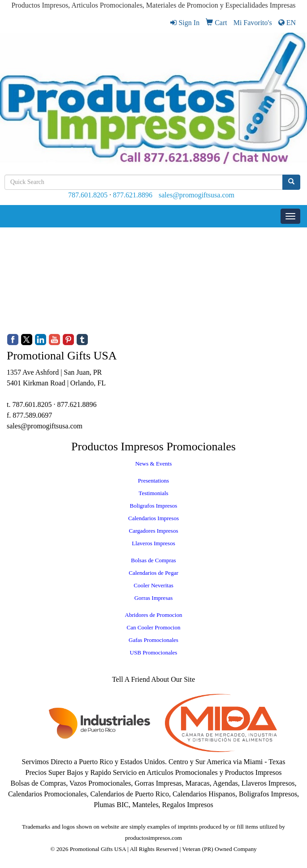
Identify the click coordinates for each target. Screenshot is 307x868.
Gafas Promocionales (153, 640)
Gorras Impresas (154, 598)
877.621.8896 (133, 195)
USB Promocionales (154, 652)
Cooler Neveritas (153, 585)
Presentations (153, 481)
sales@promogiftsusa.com (197, 195)
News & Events (154, 464)
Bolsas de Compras (153, 560)
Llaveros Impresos (153, 543)
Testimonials (153, 493)
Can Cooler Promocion (154, 627)
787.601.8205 (88, 195)
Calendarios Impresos (153, 518)
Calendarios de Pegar (153, 573)
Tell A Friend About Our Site (153, 679)
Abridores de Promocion (154, 615)
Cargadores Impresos (154, 531)
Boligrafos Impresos (154, 506)
